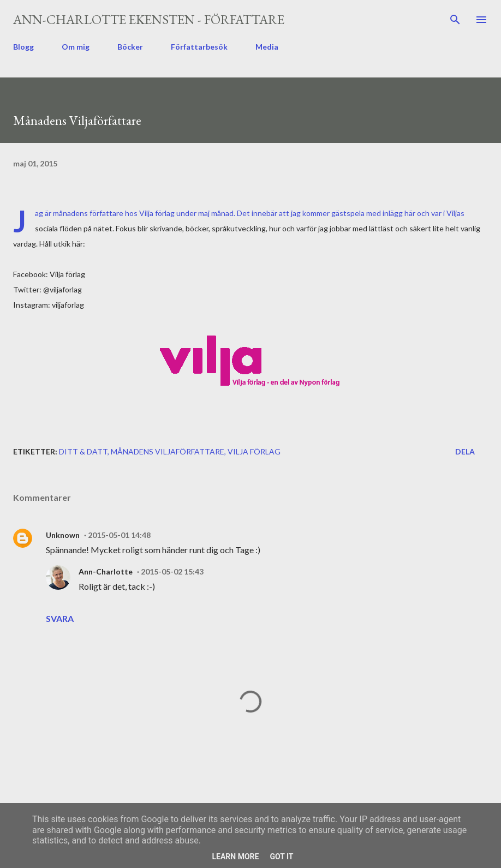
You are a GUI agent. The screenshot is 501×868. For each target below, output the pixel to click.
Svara (60, 618)
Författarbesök (199, 47)
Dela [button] (465, 451)
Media (267, 47)
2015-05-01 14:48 (119, 535)
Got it (281, 857)
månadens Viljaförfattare (168, 451)
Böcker (130, 47)
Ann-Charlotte (106, 571)
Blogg (23, 47)
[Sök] (455, 20)
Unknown (63, 535)
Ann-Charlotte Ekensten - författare (149, 19)
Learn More (235, 857)
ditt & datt (83, 451)
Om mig (76, 47)
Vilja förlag (157, 213)
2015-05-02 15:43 (172, 571)
